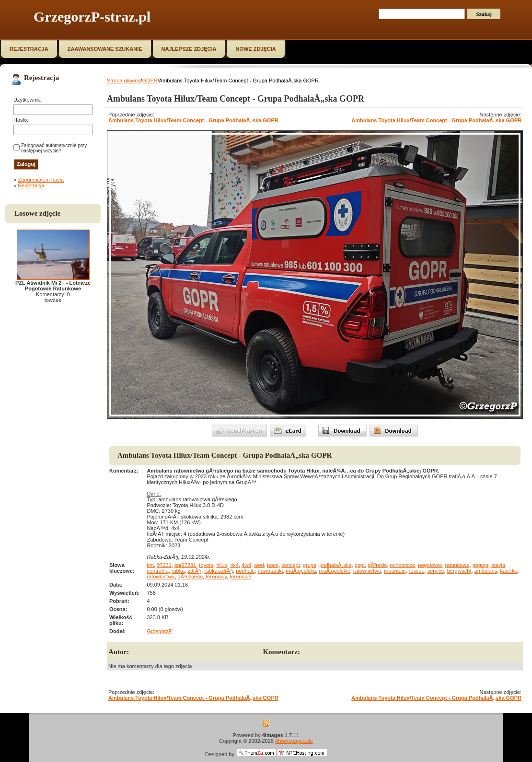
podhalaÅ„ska (335, 565)
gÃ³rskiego (191, 577)
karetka (509, 571)
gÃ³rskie (377, 565)
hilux (222, 565)
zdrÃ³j (194, 571)
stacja (498, 565)
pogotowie (430, 565)
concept (291, 565)
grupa (310, 565)
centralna (157, 571)
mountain (395, 571)
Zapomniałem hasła (41, 180)
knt (150, 565)
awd (259, 565)
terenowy (216, 577)
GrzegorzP (159, 631)
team (273, 565)
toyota (206, 565)
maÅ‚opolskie (334, 571)
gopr (360, 565)
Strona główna (124, 81)
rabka (178, 571)
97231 (164, 565)
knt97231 (185, 565)
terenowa (240, 577)
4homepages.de (294, 741)
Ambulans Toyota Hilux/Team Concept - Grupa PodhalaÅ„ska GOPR (193, 120)
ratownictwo (367, 571)
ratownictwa (161, 577)
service (436, 571)
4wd (246, 565)
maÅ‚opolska (301, 571)
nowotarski (271, 571)
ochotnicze (403, 565)
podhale (245, 571)
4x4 (234, 565)
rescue (417, 571)
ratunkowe (457, 565)
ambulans (486, 571)
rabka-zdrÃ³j (219, 571)
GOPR (150, 81)
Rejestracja (31, 185)
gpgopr (481, 565)
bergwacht (459, 571)
